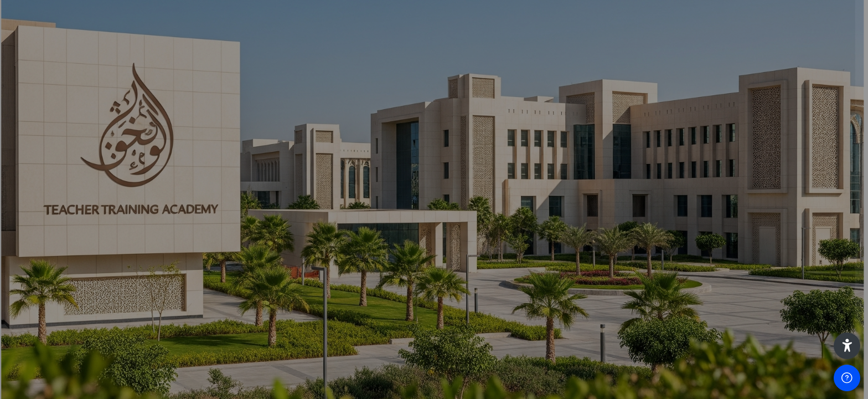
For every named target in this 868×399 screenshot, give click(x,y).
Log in (751, 305)
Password (671, 220)
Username (672, 164)
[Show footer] (847, 378)
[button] (847, 346)
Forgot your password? (812, 274)
